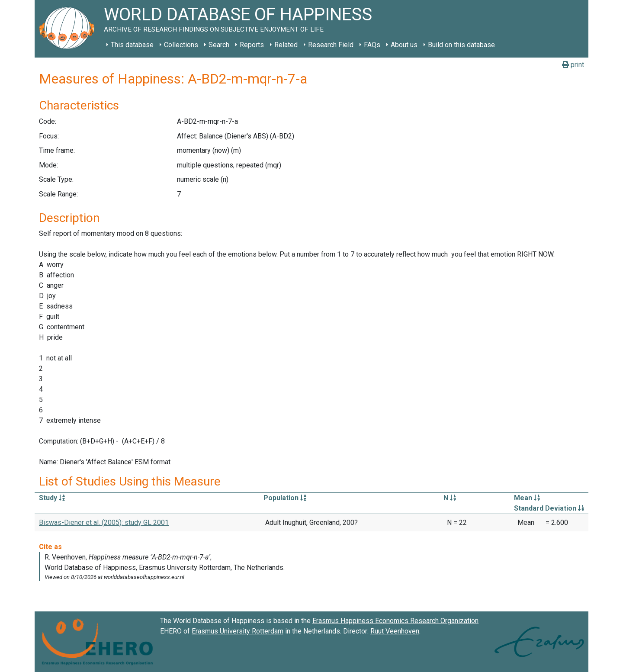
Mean (527, 498)
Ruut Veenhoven (395, 631)
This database (132, 45)
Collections (181, 45)
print (573, 65)
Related (286, 45)
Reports (252, 45)
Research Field (331, 45)
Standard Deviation (549, 508)
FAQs (372, 45)
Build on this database (461, 45)
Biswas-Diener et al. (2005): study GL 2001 (104, 522)
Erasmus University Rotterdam (238, 631)
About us (404, 45)
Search (219, 45)
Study (52, 498)
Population (285, 498)
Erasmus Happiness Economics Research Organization (395, 621)
